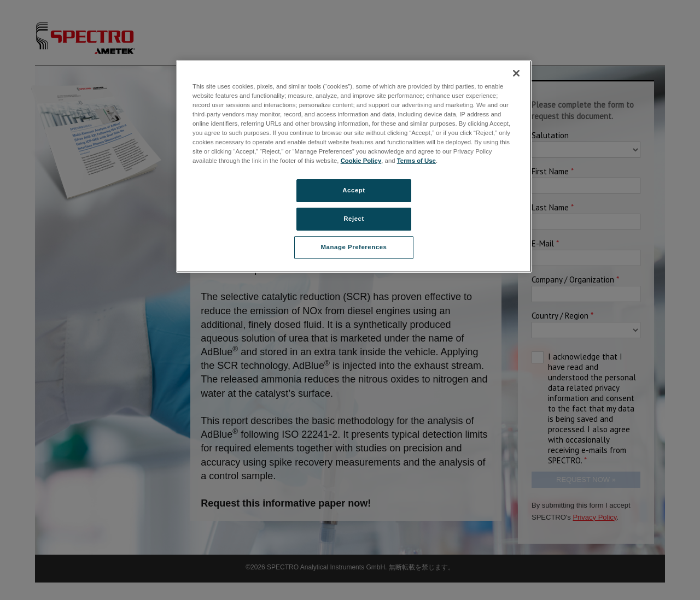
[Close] (516, 73)
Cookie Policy (361, 161)
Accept (354, 190)
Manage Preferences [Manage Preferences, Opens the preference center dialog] (354, 247)
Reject (354, 219)
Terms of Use (416, 161)
